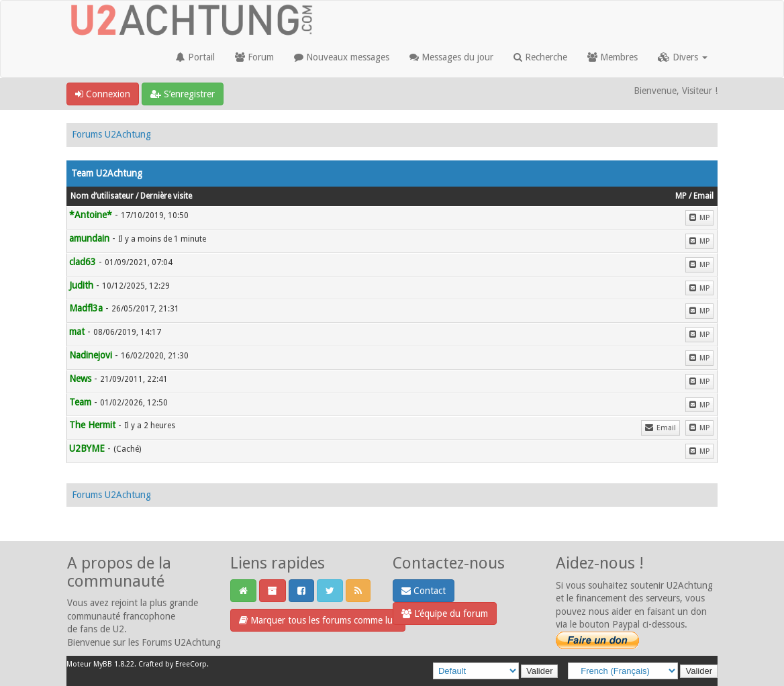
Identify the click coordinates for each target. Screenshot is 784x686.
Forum (254, 57)
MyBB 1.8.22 (114, 664)
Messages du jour (451, 57)
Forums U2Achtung (111, 134)
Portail (195, 57)
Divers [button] (683, 57)
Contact (424, 591)
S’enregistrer (183, 94)
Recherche (540, 57)
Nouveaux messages (342, 57)
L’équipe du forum (445, 614)
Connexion (103, 94)
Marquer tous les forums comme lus (318, 620)
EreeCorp (191, 664)
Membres (612, 57)
